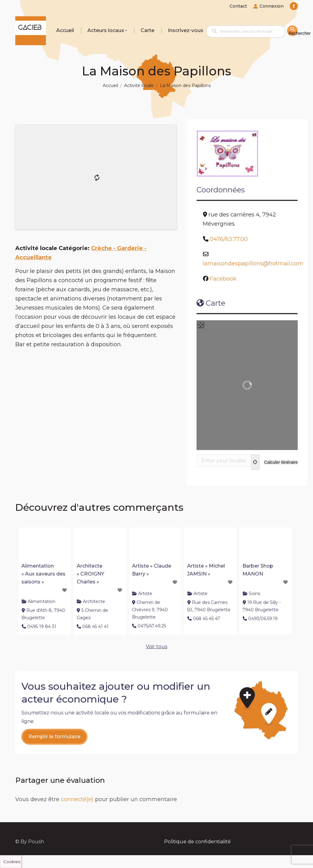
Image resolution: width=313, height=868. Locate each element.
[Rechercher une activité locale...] (246, 31)
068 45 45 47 (206, 619)
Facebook (223, 279)
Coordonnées (221, 190)
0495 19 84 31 (42, 626)
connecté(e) (77, 799)
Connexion (268, 6)
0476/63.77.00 (229, 239)
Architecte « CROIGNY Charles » (90, 574)
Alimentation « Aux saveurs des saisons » (43, 574)
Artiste (145, 594)
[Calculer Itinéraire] (281, 462)
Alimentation (42, 601)
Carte (211, 303)
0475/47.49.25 (152, 626)
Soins (254, 594)
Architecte (94, 601)
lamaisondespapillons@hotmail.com (253, 263)
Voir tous (156, 646)
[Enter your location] (224, 461)
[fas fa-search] (292, 31)
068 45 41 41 (95, 626)
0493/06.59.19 (263, 619)
